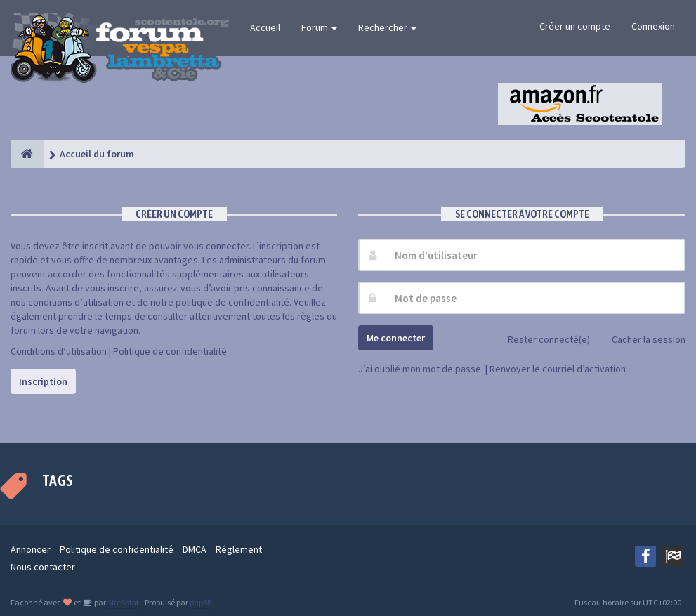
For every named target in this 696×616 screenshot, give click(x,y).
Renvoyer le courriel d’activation (558, 369)
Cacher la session (641, 340)
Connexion (653, 26)
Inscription (43, 381)
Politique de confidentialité (170, 351)
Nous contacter (43, 567)
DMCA (195, 549)
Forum (319, 27)
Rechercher (387, 27)
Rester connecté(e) (541, 340)
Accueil (265, 27)
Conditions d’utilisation (59, 351)
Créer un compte (575, 26)
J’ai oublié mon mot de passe (420, 369)
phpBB (201, 602)
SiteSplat (123, 602)
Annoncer (31, 549)
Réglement (239, 549)
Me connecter (396, 338)
